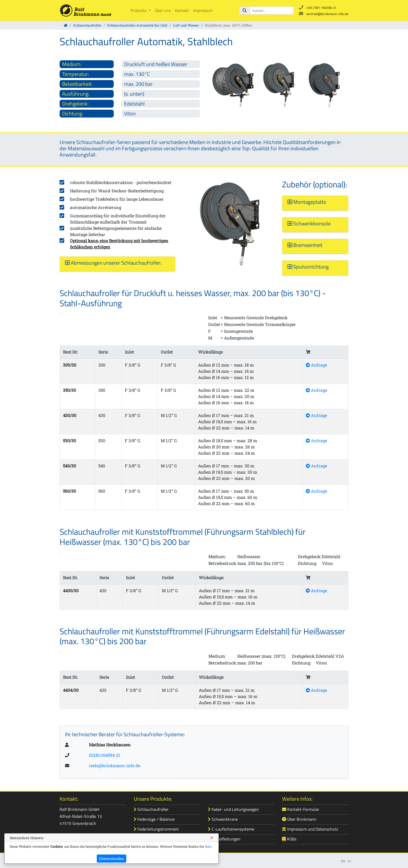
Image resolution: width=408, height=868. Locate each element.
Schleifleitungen (224, 839)
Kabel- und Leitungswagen (233, 809)
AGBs (289, 839)
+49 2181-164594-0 (321, 8)
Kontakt (182, 10)
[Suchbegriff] (272, 11)
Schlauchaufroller (87, 25)
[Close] (212, 838)
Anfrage (316, 365)
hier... (209, 846)
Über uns (163, 10)
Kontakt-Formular (301, 809)
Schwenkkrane (223, 819)
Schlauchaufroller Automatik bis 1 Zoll (137, 25)
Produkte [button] (139, 10)
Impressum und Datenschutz (310, 829)
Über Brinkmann (299, 819)
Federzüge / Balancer (154, 819)
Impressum (203, 10)
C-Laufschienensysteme (231, 829)
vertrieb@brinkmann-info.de (327, 14)
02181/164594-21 (105, 755)
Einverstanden (111, 859)
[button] (117, 263)
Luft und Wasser (186, 25)
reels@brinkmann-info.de (115, 765)
